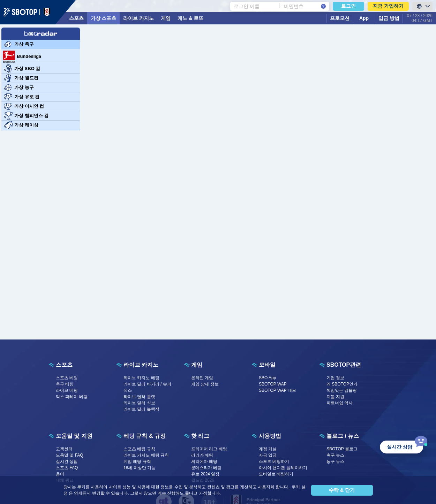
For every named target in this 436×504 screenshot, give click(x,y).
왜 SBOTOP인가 (342, 384)
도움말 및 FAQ (70, 455)
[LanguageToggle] (422, 6)
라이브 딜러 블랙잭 (141, 409)
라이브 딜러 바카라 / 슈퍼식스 (147, 387)
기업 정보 (335, 378)
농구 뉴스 (335, 461)
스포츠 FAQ (67, 468)
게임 (166, 18)
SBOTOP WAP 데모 (277, 390)
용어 (60, 474)
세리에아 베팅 (204, 461)
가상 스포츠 (104, 18)
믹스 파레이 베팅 (72, 397)
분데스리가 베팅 (206, 468)
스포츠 (76, 18)
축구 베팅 (65, 384)
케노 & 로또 (190, 18)
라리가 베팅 (202, 455)
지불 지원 (335, 397)
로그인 (348, 6)
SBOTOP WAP (273, 384)
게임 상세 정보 (205, 384)
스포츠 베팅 (67, 378)
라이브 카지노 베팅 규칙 (146, 455)
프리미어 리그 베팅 (209, 449)
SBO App (267, 378)
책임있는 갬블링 (342, 390)
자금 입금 (268, 455)
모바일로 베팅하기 (276, 474)
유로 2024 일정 (205, 474)
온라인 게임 (202, 378)
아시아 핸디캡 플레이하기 (283, 468)
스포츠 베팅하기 (274, 461)
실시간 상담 (67, 461)
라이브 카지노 (138, 18)
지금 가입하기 (388, 6)
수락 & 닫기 (342, 490)
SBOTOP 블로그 (342, 449)
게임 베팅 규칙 (137, 461)
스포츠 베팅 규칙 (139, 449)
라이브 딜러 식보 (139, 403)
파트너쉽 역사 (340, 403)
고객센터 (64, 449)
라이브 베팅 (67, 390)
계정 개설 (268, 449)
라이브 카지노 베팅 (141, 378)
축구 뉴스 (335, 455)
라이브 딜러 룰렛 (139, 397)
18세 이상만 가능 (140, 468)
